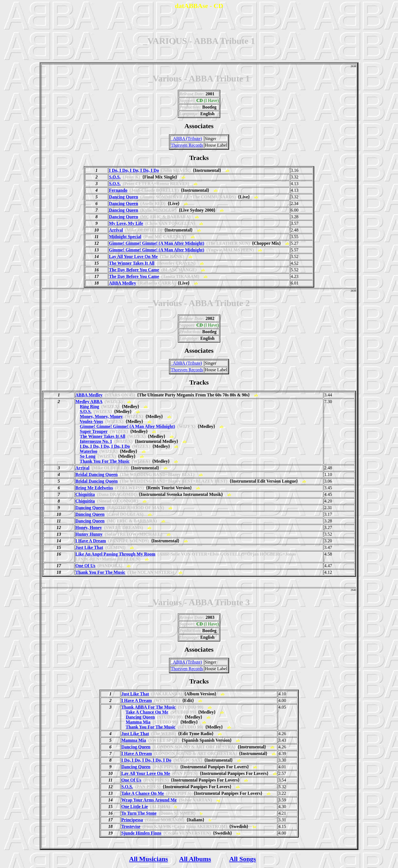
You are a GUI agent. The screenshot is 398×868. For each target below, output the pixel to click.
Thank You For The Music (105, 461)
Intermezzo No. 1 (96, 441)
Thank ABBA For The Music (149, 707)
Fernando (118, 190)
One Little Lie (135, 807)
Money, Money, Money (101, 416)
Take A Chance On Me (147, 712)
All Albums (195, 859)
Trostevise (131, 826)
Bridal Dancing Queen (97, 474)
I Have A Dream (91, 541)
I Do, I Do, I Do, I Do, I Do (134, 170)
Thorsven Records (187, 145)
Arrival (116, 230)
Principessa (132, 820)
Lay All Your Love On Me (133, 257)
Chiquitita (85, 494)
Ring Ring (90, 407)
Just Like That (89, 547)
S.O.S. (115, 177)
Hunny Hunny (89, 534)
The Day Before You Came (134, 270)
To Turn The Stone (139, 813)
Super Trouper (94, 431)
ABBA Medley (122, 283)
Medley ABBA (89, 402)
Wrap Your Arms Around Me (149, 800)
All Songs (243, 859)
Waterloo (89, 451)
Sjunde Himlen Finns (141, 833)
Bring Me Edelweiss (94, 488)
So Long (88, 456)
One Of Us (85, 566)
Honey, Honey (89, 528)
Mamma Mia (138, 722)
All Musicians (149, 859)
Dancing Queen (123, 197)
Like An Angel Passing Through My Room (115, 554)
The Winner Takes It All (132, 263)
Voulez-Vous (91, 421)
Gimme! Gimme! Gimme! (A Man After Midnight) (157, 243)
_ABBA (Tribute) (186, 139)
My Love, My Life (126, 223)
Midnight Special (125, 237)
